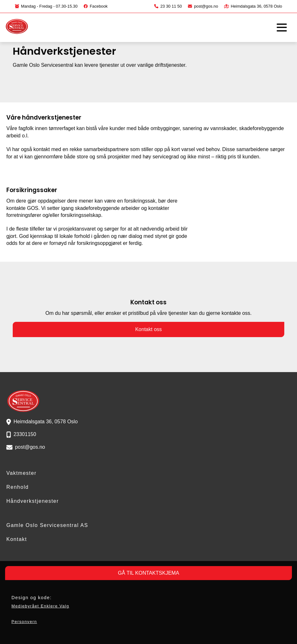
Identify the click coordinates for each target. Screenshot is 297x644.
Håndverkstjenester (33, 501)
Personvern (24, 622)
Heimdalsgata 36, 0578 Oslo (253, 6)
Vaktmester (21, 473)
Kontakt (17, 539)
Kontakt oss (148, 329)
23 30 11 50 (168, 6)
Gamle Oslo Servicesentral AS (47, 525)
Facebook (96, 6)
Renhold (17, 487)
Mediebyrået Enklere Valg (40, 606)
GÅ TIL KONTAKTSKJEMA (149, 573)
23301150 (25, 434)
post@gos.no (203, 6)
